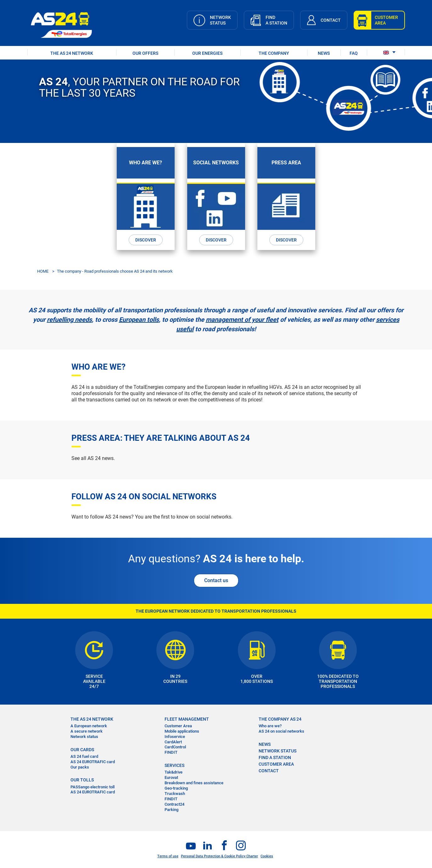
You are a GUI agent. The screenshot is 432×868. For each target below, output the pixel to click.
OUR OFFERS (145, 53)
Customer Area (178, 726)
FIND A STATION (275, 757)
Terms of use (168, 856)
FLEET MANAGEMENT (187, 719)
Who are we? (270, 726)
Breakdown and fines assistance (194, 783)
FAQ (354, 53)
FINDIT (171, 752)
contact (269, 771)
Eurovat (171, 777)
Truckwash (175, 794)
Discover (146, 240)
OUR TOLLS (82, 780)
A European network (89, 726)
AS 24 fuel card (84, 756)
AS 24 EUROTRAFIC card (93, 762)
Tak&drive (174, 772)
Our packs (80, 767)
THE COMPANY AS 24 (280, 719)
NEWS (324, 53)
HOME (43, 271)
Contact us (216, 580)
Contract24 (174, 804)
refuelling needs (69, 320)
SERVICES (174, 765)
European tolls (139, 320)
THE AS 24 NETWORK (72, 53)
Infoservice (175, 737)
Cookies (267, 856)
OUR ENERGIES (207, 53)
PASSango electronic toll (93, 787)
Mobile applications (182, 731)
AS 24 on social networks (281, 731)
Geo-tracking (176, 788)
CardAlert (173, 742)
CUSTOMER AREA (276, 764)
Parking (171, 810)
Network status (84, 737)
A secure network (87, 731)
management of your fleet (242, 320)
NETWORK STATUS (278, 751)
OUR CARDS (82, 750)
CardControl (175, 747)
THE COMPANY (274, 53)
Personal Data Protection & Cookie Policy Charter (219, 856)
